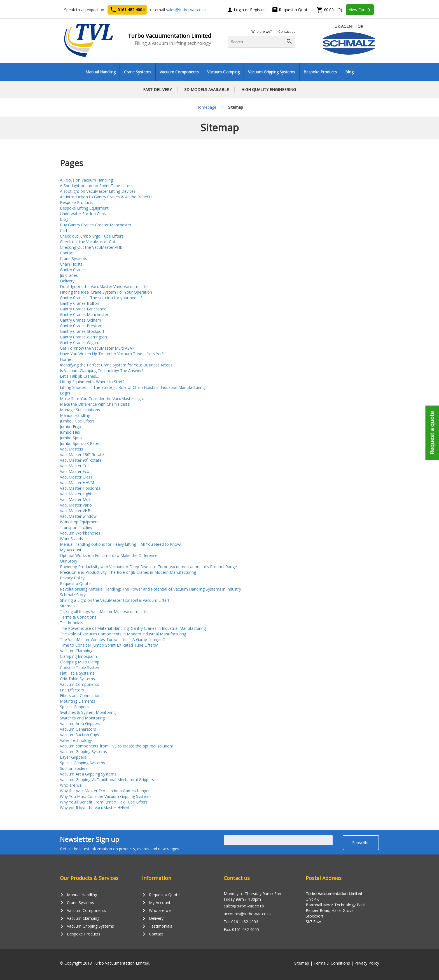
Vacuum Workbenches (80, 533)
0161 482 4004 (127, 10)
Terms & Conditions (78, 617)
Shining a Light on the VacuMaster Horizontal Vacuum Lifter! (114, 600)
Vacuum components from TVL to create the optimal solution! (116, 746)
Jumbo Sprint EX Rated (80, 443)
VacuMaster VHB (75, 511)
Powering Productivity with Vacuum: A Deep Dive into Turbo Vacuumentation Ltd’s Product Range (148, 567)
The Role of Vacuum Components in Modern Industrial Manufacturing (123, 634)
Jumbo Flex (70, 432)
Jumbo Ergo (71, 427)
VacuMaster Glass (76, 477)
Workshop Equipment (79, 522)
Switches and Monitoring (82, 718)
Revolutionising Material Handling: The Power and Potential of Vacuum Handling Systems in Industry (150, 589)
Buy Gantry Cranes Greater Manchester (96, 225)
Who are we (71, 785)
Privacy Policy (72, 578)
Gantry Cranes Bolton (80, 303)
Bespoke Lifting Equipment (84, 208)
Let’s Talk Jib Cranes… (80, 376)
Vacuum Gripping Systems (272, 72)
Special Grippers (74, 707)
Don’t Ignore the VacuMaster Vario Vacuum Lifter (104, 286)
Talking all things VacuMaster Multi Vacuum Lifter (104, 611)
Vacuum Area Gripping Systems (88, 774)
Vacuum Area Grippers (80, 724)
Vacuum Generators (78, 729)
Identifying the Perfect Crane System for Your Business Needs (116, 365)
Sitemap (67, 606)
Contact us (287, 32)
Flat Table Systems (77, 673)
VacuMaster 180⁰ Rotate (82, 455)
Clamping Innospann (78, 656)
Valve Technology (76, 740)
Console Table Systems (81, 667)
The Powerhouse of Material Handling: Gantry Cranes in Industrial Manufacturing (133, 628)
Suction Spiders (74, 768)
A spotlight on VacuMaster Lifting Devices (98, 191)
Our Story (69, 561)
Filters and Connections (81, 695)
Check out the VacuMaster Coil (88, 242)
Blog (349, 72)
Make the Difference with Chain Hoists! (95, 404)
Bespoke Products (320, 72)
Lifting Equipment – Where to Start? (92, 382)
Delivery (67, 281)
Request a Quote (291, 10)
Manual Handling (101, 72)
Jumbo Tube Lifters (77, 421)
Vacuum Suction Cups (80, 735)
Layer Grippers (73, 757)
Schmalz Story (73, 595)
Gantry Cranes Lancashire (83, 309)
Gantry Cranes (73, 270)
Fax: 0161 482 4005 (241, 929)
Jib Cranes (69, 275)
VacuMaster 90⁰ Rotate (81, 460)
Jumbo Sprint (72, 438)
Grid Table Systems (77, 679)
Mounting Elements (78, 701)
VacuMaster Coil (75, 466)
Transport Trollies (76, 527)
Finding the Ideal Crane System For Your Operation (106, 292)
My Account (71, 550)
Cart (64, 230)
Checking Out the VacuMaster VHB (91, 247)
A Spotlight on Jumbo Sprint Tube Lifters (96, 186)
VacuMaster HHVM (77, 483)
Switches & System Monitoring (88, 712)
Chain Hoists (71, 264)
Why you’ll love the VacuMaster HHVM (94, 808)
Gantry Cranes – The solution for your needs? (101, 298)
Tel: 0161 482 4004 (241, 922)
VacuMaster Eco (75, 471)
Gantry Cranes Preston (80, 326)
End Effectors (72, 690)
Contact (67, 253)
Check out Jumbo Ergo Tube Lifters (92, 236)
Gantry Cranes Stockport (82, 331)
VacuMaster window (78, 516)
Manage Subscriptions (80, 410)
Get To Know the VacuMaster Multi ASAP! (98, 348)
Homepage (206, 107)
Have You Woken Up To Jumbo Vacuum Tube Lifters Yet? (112, 354)
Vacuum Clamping (223, 72)
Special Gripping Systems (82, 763)
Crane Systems (138, 72)
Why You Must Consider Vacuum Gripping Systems (106, 796)
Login (65, 393)
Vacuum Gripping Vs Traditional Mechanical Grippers (107, 780)
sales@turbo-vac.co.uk (186, 10)
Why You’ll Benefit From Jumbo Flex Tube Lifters (104, 802)
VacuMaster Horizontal (81, 488)
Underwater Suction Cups (83, 214)
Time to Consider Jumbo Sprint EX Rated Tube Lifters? (109, 645)
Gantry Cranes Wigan (79, 342)
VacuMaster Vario (76, 505)
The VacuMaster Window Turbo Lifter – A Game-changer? (112, 639)
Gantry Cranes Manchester (84, 314)
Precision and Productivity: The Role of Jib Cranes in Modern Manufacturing (128, 572)
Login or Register (246, 10)
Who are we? (261, 32)
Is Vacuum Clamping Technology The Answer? (102, 371)
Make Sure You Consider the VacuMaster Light (102, 399)
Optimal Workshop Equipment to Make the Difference (109, 555)
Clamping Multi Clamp (80, 662)
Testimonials (72, 623)
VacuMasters (72, 449)
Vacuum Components (179, 72)
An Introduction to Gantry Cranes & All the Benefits (106, 197)
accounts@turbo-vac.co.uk (248, 914)
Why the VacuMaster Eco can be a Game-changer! (105, 791)
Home (66, 359)
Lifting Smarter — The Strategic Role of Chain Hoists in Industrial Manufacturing (132, 387)
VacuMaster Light (76, 494)
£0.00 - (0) (329, 10)
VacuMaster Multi (76, 499)
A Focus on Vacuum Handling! (87, 180)
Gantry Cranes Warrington (83, 337)
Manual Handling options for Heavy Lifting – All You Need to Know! (121, 544)
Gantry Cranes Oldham (80, 320)
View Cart (361, 10)
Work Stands (71, 539)
